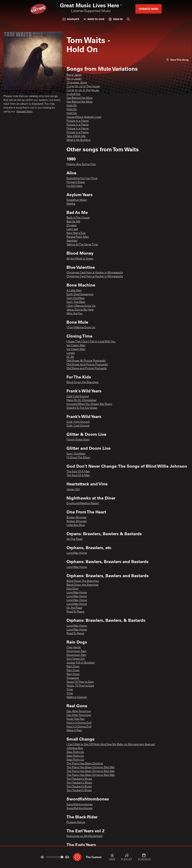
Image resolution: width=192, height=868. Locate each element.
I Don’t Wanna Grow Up (81, 328)
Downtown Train (76, 651)
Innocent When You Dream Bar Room (89, 404)
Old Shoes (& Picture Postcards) (86, 361)
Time (70, 690)
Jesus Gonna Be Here (80, 310)
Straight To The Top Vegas (82, 408)
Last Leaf (72, 229)
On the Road (74, 608)
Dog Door (73, 589)
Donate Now (149, 9)
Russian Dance (76, 822)
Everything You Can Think (82, 179)
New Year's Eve (76, 233)
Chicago (72, 226)
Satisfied (72, 241)
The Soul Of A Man (78, 472)
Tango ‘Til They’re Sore (80, 686)
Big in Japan (74, 75)
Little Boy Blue (76, 525)
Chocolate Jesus (77, 83)
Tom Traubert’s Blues (79, 787)
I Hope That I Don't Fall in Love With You (91, 342)
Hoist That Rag (75, 719)
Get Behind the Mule (80, 98)
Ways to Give (94, 19)
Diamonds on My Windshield (84, 836)
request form (24, 112)
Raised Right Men (78, 237)
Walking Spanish (77, 697)
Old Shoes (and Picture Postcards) (87, 365)
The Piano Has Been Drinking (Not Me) (91, 768)
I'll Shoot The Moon (78, 458)
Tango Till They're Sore (80, 682)
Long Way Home (77, 553)
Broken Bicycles (77, 518)
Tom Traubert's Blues (79, 779)
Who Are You (74, 314)
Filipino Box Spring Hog (81, 164)
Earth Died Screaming (80, 294)
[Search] (128, 19)
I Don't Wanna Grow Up (81, 306)
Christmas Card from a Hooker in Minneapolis (95, 273)
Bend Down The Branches (83, 581)
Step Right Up (75, 752)
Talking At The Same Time (82, 245)
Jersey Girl (73, 490)
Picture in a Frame (78, 125)
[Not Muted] (42, 857)
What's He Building (79, 140)
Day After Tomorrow (79, 711)
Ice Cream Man (76, 346)
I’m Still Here (74, 186)
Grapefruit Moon (77, 200)
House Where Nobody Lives (84, 117)
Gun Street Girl (76, 659)
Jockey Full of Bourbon (81, 663)
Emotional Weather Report (83, 503)
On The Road (74, 539)
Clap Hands (74, 648)
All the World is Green (80, 259)
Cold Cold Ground (78, 397)
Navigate (71, 19)
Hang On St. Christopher (82, 400)
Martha (71, 204)
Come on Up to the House (83, 90)
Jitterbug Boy (75, 748)
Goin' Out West (76, 302)
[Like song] (177, 60)
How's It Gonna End (79, 723)
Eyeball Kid (73, 94)
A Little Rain (74, 291)
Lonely (71, 353)
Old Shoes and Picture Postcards (87, 369)
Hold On (72, 106)
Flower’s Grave (76, 182)
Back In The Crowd (78, 218)
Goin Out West (75, 298)
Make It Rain (74, 731)
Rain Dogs (73, 667)
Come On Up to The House (83, 87)
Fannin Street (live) (78, 440)
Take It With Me (76, 136)
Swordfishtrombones (80, 805)
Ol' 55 (70, 357)
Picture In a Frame (78, 121)
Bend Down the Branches (82, 382)
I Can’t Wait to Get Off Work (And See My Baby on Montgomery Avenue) (111, 745)
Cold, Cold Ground (78, 422)
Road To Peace (75, 612)
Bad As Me (73, 222)
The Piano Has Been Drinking (85, 764)
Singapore (73, 678)
